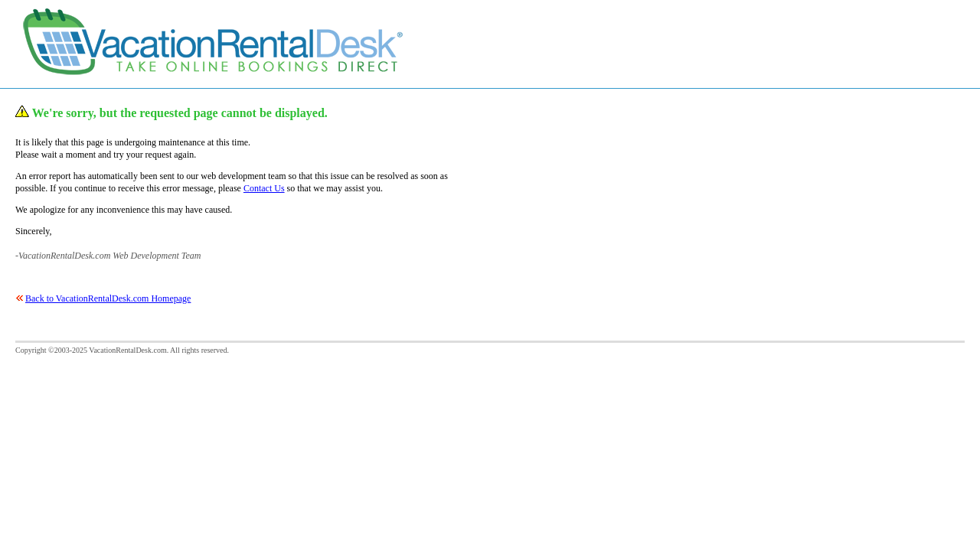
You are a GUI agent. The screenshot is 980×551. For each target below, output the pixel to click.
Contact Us (264, 188)
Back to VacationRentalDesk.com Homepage (108, 298)
